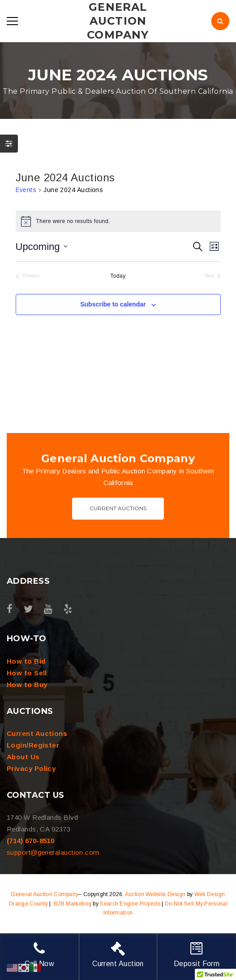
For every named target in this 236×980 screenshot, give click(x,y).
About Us (23, 757)
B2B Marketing (73, 904)
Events (26, 190)
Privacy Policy (31, 768)
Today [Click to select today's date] (118, 276)
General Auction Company (45, 894)
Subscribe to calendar (113, 304)
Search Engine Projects (130, 904)
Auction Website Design (155, 894)
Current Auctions (118, 508)
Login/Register (33, 745)
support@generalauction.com (53, 852)
